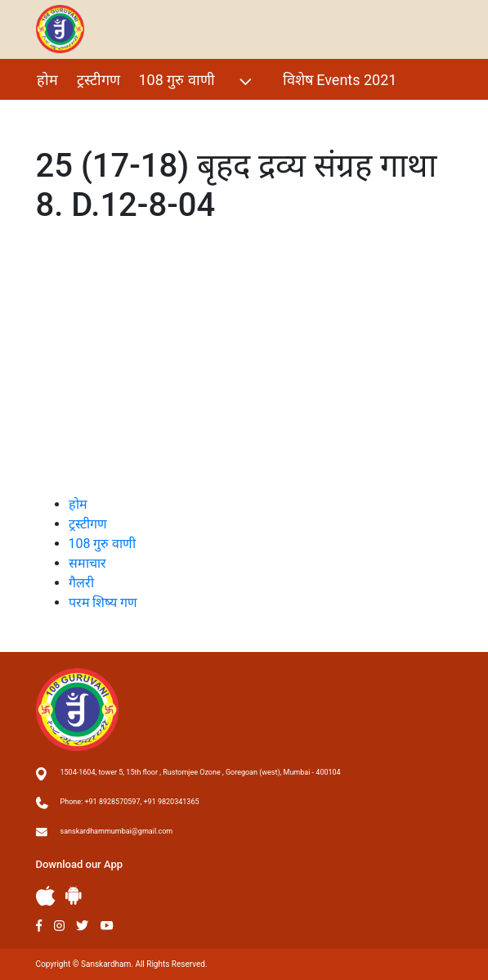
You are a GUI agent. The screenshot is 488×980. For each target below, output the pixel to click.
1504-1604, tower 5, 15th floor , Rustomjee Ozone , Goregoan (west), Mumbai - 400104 (201, 772)
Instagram (59, 926)
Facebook (40, 926)
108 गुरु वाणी (197, 81)
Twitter (83, 926)
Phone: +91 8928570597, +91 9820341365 (130, 802)
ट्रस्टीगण (98, 80)
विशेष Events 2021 (340, 80)
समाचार (87, 563)
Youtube (107, 926)
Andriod (74, 895)
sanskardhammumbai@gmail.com (117, 831)
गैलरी (51, 115)
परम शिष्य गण (122, 115)
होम (47, 80)
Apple (46, 896)
